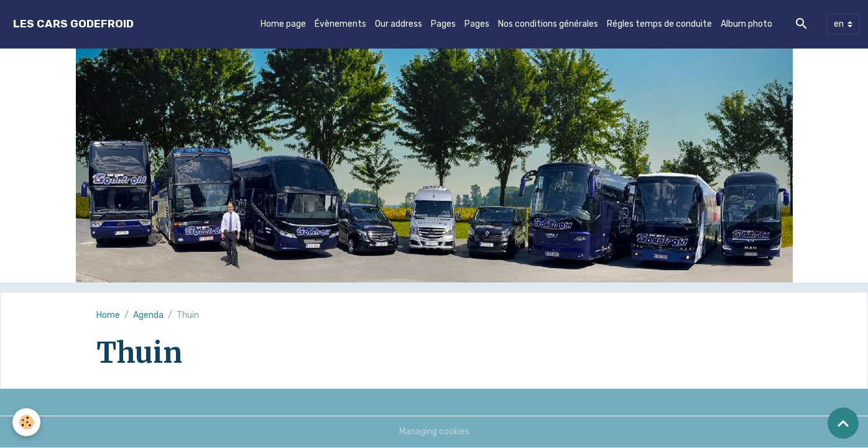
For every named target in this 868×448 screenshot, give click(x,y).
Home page (283, 24)
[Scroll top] (843, 423)
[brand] (73, 24)
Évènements (340, 24)
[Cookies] (26, 422)
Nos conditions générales (548, 24)
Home (108, 315)
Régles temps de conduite (659, 24)
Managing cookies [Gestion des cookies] (434, 432)
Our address (399, 24)
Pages (443, 24)
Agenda (148, 315)
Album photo (746, 24)
